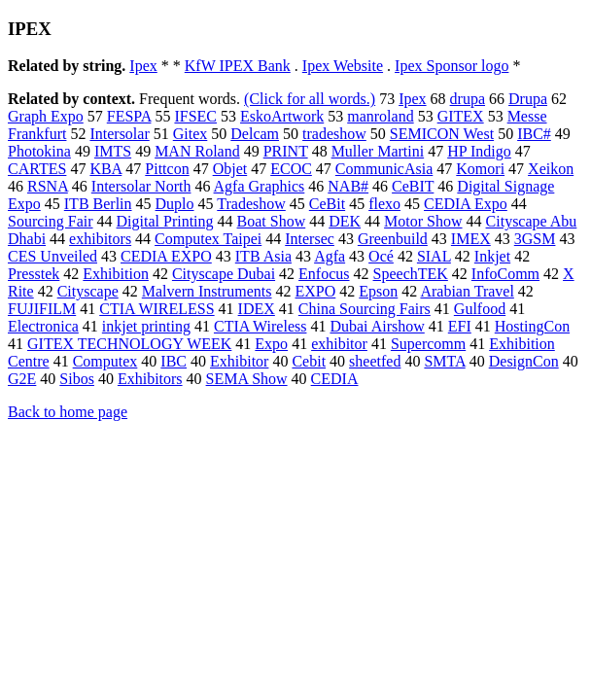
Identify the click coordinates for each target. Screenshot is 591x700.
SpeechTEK (411, 274)
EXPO (316, 291)
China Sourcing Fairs (365, 309)
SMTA (444, 361)
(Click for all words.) (310, 99)
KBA (105, 169)
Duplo (175, 204)
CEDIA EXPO (166, 256)
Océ (381, 256)
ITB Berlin (98, 204)
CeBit (327, 204)
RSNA (48, 186)
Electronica (43, 326)
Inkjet (492, 256)
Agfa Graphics (260, 186)
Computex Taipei (208, 239)
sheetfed (375, 361)
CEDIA (335, 379)
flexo (384, 204)
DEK (345, 221)
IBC (174, 361)
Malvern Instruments (207, 291)
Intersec (310, 239)
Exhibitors (150, 379)
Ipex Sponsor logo (452, 66)
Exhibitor (239, 361)
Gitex (191, 134)
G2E (22, 379)
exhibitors (100, 239)
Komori (480, 169)
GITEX (461, 116)
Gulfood (480, 309)
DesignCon (524, 361)
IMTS (113, 151)
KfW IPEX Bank (238, 66)
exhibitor (339, 344)
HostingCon (532, 326)
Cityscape (88, 291)
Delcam (255, 134)
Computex (105, 361)
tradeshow (334, 134)
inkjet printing (146, 326)
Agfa (330, 256)
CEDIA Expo (466, 204)
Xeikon (551, 169)
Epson (378, 291)
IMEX (471, 239)
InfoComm (505, 274)
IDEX (257, 309)
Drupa (528, 99)
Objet (230, 169)
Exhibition (116, 274)
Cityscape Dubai (224, 274)
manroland (380, 116)
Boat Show (272, 221)
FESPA (129, 116)
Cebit (309, 361)
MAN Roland (197, 151)
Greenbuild (393, 239)
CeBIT (413, 186)
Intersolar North (141, 186)
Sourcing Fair (51, 221)
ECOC (291, 169)
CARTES (37, 169)
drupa (468, 99)
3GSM (535, 239)
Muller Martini (378, 151)
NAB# (348, 186)
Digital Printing (165, 221)
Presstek (34, 274)
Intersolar (119, 134)
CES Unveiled (52, 256)
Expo (271, 344)
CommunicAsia (384, 169)
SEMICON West (442, 134)
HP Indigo (479, 151)
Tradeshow (251, 204)
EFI (460, 326)
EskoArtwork (282, 116)
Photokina (39, 151)
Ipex (143, 66)
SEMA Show (247, 379)
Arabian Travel (467, 291)
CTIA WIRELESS (156, 309)
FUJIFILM (42, 309)
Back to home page (68, 412)
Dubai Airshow (377, 326)
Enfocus (324, 274)
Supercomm (428, 344)
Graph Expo (46, 116)
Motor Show (423, 221)
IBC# (534, 134)
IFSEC (195, 116)
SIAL (434, 256)
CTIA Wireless (261, 326)
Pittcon (167, 169)
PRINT (286, 151)
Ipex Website (343, 66)
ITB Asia (263, 256)
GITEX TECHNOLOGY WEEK (129, 344)
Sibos (77, 379)
